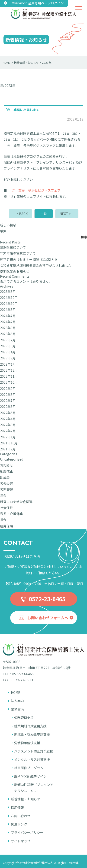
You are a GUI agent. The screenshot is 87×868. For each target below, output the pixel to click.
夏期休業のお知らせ (15, 271)
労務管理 (6, 489)
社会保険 (6, 508)
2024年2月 (8, 322)
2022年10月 (9, 382)
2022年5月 (8, 413)
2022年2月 (8, 431)
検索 (3, 231)
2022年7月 (8, 401)
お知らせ (6, 465)
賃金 (3, 520)
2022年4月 (8, 419)
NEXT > (65, 214)
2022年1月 (8, 437)
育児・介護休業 (11, 514)
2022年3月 (8, 425)
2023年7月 (8, 340)
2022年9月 (8, 388)
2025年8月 (8, 291)
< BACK (22, 214)
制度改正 (6, 471)
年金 (3, 495)
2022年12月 (9, 370)
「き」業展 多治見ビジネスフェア (35, 190)
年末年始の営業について (18, 253)
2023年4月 (8, 352)
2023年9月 (8, 328)
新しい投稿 (8, 225)
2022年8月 (8, 395)
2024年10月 (9, 303)
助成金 (5, 477)
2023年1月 (8, 364)
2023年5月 (8, 346)
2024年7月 (8, 316)
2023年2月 (8, 358)
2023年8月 (8, 334)
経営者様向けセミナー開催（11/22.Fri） (29, 259)
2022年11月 (9, 376)
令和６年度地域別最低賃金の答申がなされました (36, 265)
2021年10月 (9, 443)
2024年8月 (8, 310)
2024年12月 (9, 297)
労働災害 (6, 483)
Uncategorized (12, 459)
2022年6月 (8, 407)
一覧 (44, 214)
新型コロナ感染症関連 (16, 502)
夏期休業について (13, 247)
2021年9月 (8, 449)
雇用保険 (6, 526)
